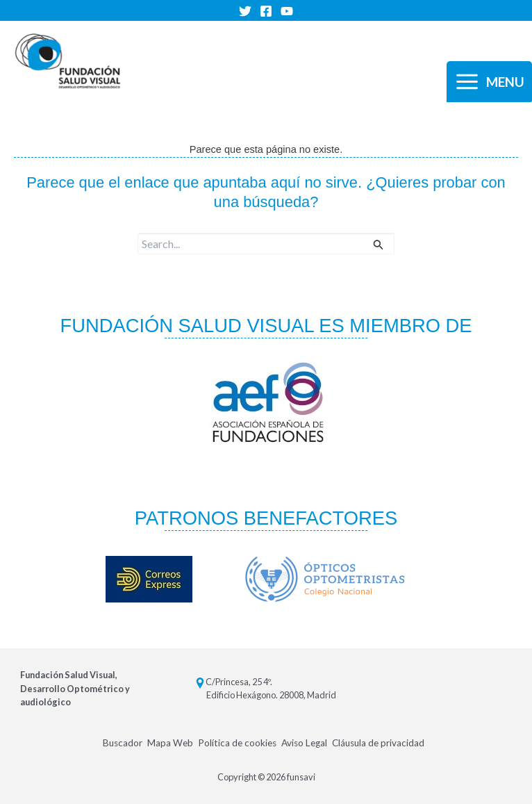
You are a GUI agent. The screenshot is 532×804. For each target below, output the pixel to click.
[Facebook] (266, 11)
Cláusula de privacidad (379, 743)
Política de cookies (236, 743)
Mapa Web (169, 743)
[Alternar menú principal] (489, 82)
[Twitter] (245, 11)
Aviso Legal (304, 743)
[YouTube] (287, 11)
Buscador (122, 743)
